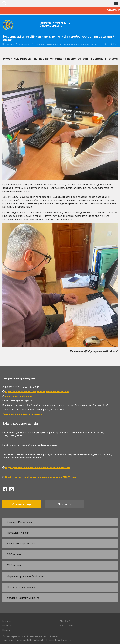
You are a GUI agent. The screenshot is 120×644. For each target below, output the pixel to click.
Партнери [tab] (65, 504)
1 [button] (59, 512)
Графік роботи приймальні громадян (23, 414)
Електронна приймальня (19, 396)
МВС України (14, 565)
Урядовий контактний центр (23, 598)
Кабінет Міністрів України (21, 544)
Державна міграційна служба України (55, 25)
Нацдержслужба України (21, 587)
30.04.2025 (110, 44)
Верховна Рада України (20, 522)
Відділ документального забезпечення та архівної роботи (38, 467)
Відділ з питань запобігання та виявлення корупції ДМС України (41, 477)
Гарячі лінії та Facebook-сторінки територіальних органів (37, 392)
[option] (24, 505)
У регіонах (24, 44)
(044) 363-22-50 (11, 387)
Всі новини (8, 44)
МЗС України (14, 554)
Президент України (18, 533)
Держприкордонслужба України (25, 576)
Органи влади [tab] (22, 504)
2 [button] (63, 512)
